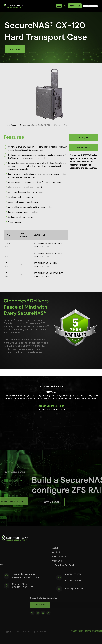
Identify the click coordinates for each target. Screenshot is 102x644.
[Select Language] (91, 6)
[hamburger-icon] (59, 6)
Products (14, 125)
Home (6, 125)
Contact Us (75, 6)
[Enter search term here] (66, 6)
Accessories (25, 125)
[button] (43, 442)
